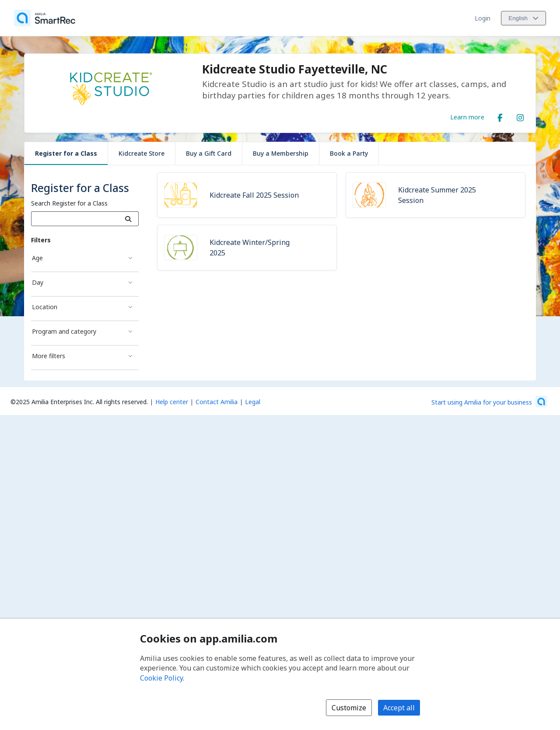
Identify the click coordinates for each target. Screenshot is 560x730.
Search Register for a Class (69, 203)
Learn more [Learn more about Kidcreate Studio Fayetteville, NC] (467, 117)
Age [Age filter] (37, 258)
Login (483, 18)
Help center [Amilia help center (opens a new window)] (172, 402)
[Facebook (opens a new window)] (500, 116)
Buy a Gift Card (209, 153)
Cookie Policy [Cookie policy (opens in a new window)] (161, 678)
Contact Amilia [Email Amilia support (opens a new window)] (217, 402)
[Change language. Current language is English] (523, 18)
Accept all (399, 708)
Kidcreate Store (142, 153)
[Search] (128, 219)
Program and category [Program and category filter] (64, 331)
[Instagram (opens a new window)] (520, 116)
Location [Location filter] (45, 307)
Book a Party (349, 153)
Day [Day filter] (38, 282)
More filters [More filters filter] (49, 356)
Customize (349, 708)
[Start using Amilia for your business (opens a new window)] (489, 402)
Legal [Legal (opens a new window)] (253, 402)
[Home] (45, 18)
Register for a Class (66, 153)
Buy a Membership (281, 153)
